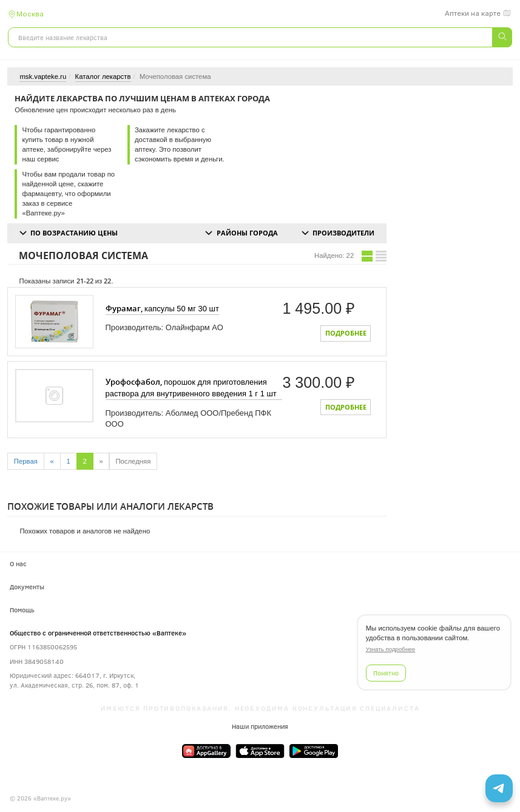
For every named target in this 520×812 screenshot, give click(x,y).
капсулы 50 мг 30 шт (162, 308)
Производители (343, 233)
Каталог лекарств (103, 76)
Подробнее (346, 333)
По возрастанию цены (74, 233)
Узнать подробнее (390, 649)
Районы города (247, 233)
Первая (26, 461)
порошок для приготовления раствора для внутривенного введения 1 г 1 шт (191, 387)
